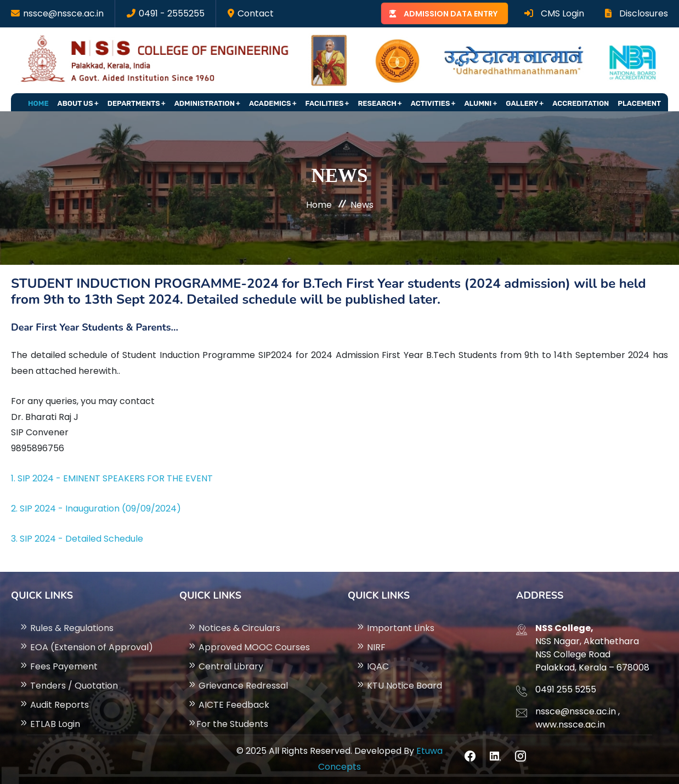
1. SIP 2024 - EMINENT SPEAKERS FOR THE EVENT (112, 478)
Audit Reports (54, 705)
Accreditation (581, 103)
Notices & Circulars (234, 628)
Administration (205, 103)
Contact (256, 13)
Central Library (225, 666)
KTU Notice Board (399, 686)
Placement (639, 103)
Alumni (478, 103)
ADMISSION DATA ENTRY (451, 14)
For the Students (228, 724)
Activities (431, 103)
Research (377, 103)
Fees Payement (58, 666)
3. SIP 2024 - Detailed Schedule (77, 539)
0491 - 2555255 (172, 13)
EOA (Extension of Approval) (86, 647)
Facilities (325, 103)
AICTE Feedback (228, 705)
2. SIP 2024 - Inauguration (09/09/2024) (96, 509)
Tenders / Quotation (69, 686)
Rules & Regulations (66, 628)
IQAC (372, 666)
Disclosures (636, 13)
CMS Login (554, 13)
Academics (270, 103)
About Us (75, 103)
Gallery (522, 103)
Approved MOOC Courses (249, 647)
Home (38, 103)
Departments (134, 103)
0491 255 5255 (566, 689)
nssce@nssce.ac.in (63, 13)
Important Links (395, 628)
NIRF (371, 647)
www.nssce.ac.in (570, 725)
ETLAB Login (50, 724)
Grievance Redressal (238, 686)
